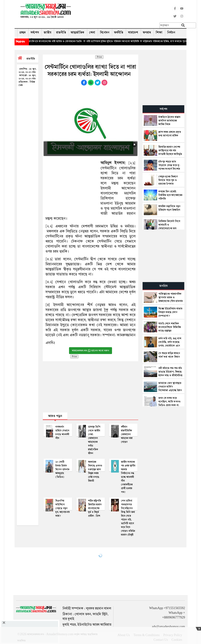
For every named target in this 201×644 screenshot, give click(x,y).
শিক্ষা (159, 32)
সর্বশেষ (35, 32)
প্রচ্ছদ (23, 32)
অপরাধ (147, 32)
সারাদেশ (133, 32)
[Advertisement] (126, 12)
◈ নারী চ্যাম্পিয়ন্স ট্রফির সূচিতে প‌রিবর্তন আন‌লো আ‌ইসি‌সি (121, 41)
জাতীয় (47, 32)
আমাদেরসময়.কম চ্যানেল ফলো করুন (91, 351)
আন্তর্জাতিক (78, 32)
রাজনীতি (61, 32)
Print (99, 57)
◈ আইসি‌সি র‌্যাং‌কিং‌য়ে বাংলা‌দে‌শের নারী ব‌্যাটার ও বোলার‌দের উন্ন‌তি (59, 41)
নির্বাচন (171, 32)
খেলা (92, 32)
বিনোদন (105, 32)
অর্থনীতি (119, 32)
